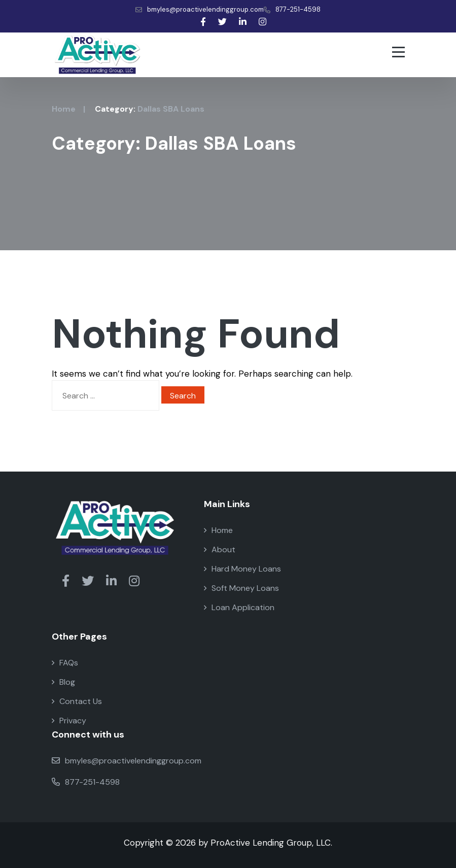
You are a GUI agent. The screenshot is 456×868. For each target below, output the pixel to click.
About (220, 549)
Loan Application (239, 607)
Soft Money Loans (241, 588)
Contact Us (77, 701)
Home (64, 109)
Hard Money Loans (242, 569)
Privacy (69, 721)
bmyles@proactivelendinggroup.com (200, 9)
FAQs (65, 663)
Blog (63, 682)
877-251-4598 (292, 9)
